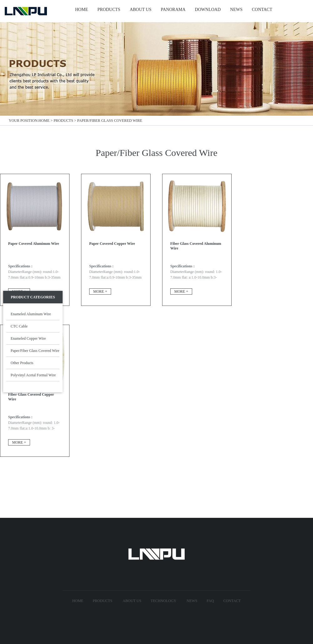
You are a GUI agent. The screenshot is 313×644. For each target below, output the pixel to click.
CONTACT (262, 10)
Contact (232, 601)
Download (208, 10)
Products (63, 121)
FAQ (210, 601)
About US (132, 601)
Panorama (173, 10)
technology (163, 601)
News (192, 601)
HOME (82, 10)
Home (44, 121)
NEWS (236, 10)
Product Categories (33, 297)
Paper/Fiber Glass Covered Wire (110, 121)
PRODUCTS (109, 10)
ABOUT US (140, 10)
